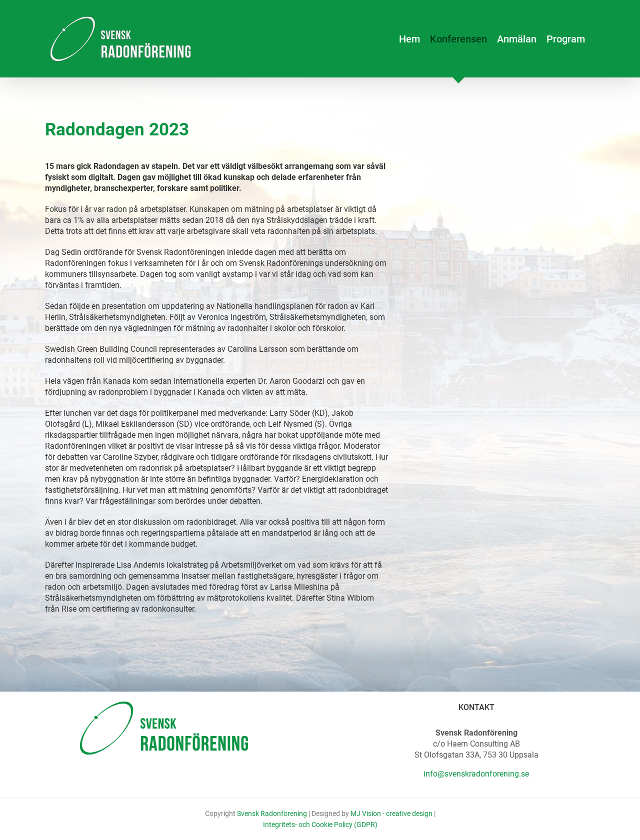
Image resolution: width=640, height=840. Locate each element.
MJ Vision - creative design (391, 814)
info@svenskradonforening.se (476, 774)
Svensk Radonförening (272, 814)
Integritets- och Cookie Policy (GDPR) (320, 825)
